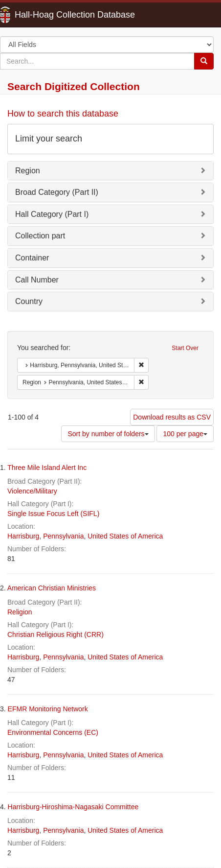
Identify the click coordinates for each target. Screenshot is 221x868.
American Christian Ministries (52, 588)
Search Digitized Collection (74, 86)
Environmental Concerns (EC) (53, 732)
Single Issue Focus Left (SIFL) (53, 514)
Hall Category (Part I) (52, 214)
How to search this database (63, 114)
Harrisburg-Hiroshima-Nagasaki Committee (73, 807)
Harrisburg (23, 536)
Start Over (185, 348)
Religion (20, 612)
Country (29, 301)
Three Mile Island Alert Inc (47, 468)
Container (32, 258)
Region (28, 171)
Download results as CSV (172, 417)
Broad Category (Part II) (57, 192)
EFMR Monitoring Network (48, 709)
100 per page (185, 434)
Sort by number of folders (108, 434)
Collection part (40, 236)
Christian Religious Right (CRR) (55, 634)
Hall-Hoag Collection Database (44, 15)
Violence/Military (32, 491)
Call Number (37, 280)
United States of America (125, 536)
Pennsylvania (63, 536)
